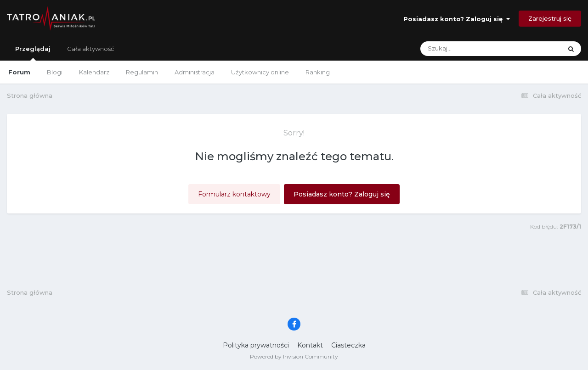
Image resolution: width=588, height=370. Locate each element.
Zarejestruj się (550, 18)
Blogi (55, 72)
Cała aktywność (90, 49)
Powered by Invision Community (294, 356)
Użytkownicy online (260, 72)
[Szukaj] (469, 49)
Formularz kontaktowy (234, 194)
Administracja (195, 72)
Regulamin (142, 72)
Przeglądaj (33, 53)
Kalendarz (94, 72)
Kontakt (310, 345)
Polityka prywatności (256, 345)
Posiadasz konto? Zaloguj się (457, 19)
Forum (19, 72)
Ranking (318, 72)
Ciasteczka (348, 345)
